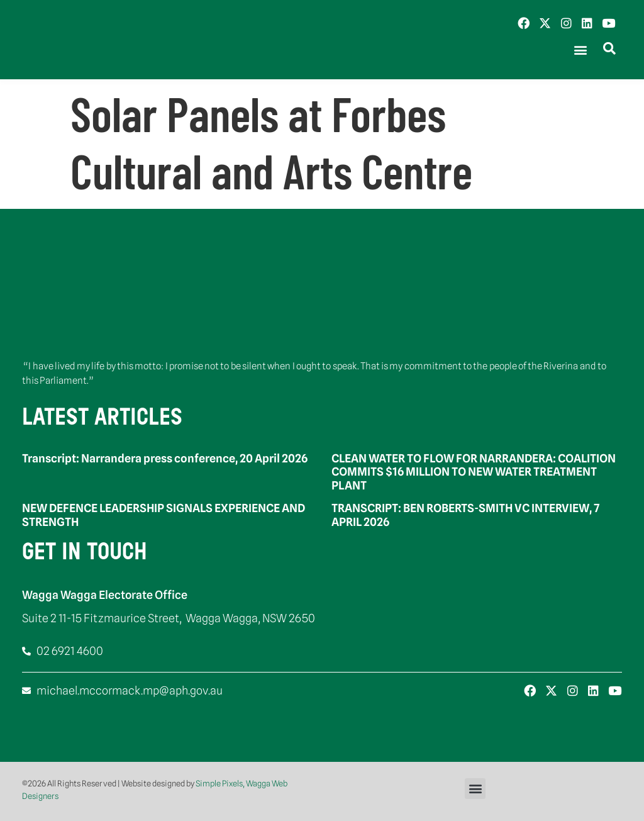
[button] (580, 50)
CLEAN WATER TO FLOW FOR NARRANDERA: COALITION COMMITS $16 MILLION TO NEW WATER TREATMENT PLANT (474, 472)
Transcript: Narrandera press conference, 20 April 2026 (165, 458)
